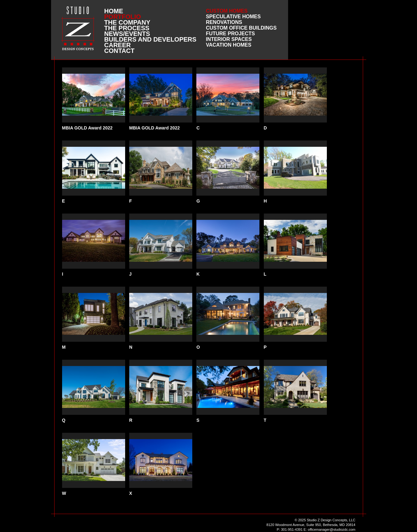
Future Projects (230, 34)
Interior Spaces (229, 39)
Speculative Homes (233, 17)
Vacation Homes (229, 45)
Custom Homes (227, 11)
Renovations (224, 22)
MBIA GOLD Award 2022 (87, 128)
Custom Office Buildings (241, 28)
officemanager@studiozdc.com (332, 529)
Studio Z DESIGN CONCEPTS (78, 28)
